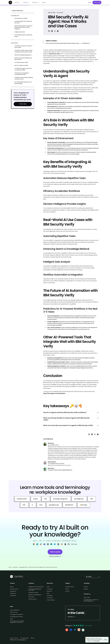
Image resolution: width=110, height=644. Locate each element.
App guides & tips (24, 567)
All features (13, 593)
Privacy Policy (97, 641)
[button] (18, 3)
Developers (50, 596)
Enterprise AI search (33, 593)
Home (10, 567)
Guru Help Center (70, 587)
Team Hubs (31, 597)
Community (50, 598)
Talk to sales (97, 2)
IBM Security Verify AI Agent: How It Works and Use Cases (43, 567)
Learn (48, 587)
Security (67, 591)
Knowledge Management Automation (35, 590)
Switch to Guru (14, 612)
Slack (11, 619)
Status (67, 589)
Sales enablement (15, 610)
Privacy (32, 638)
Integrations (13, 591)
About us (86, 589)
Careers (86, 587)
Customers (50, 589)
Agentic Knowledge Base (35, 595)
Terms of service (14, 638)
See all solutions (33, 599)
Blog (48, 593)
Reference (15, 567)
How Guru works (14, 589)
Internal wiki (13, 596)
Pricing (44, 2)
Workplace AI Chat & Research (36, 587)
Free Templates (51, 600)
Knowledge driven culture (16, 617)
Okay (105, 640)
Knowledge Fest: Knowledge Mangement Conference (17, 622)
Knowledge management (17, 614)
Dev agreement (25, 638)
